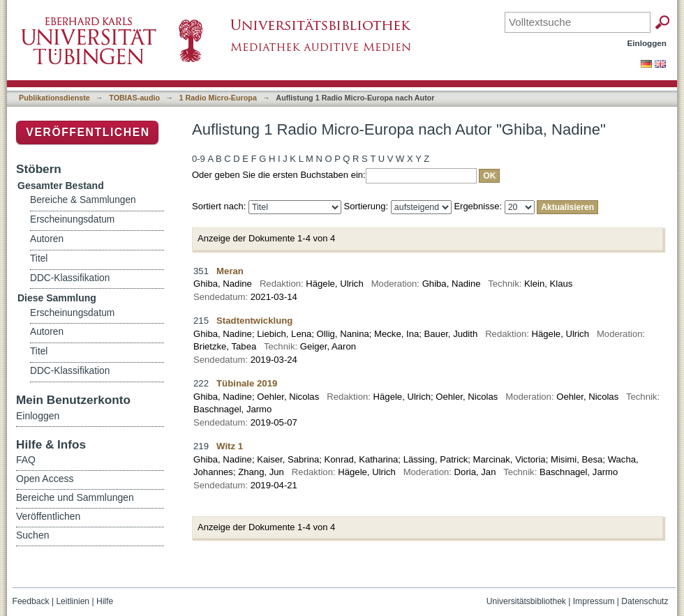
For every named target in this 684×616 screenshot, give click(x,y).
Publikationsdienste (54, 98)
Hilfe (105, 601)
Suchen (32, 535)
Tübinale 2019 (247, 383)
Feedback (31, 601)
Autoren (47, 239)
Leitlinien (73, 601)
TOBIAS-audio (134, 98)
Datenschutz (645, 601)
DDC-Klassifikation (70, 278)
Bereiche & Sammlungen (83, 200)
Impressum (594, 601)
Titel (39, 258)
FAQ (26, 460)
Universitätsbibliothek (526, 601)
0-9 (199, 159)
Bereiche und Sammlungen (75, 497)
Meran (230, 271)
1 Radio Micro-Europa (218, 98)
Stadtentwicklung (254, 321)
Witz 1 (230, 446)
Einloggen (647, 43)
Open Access (45, 479)
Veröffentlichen (88, 132)
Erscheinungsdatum (72, 219)
